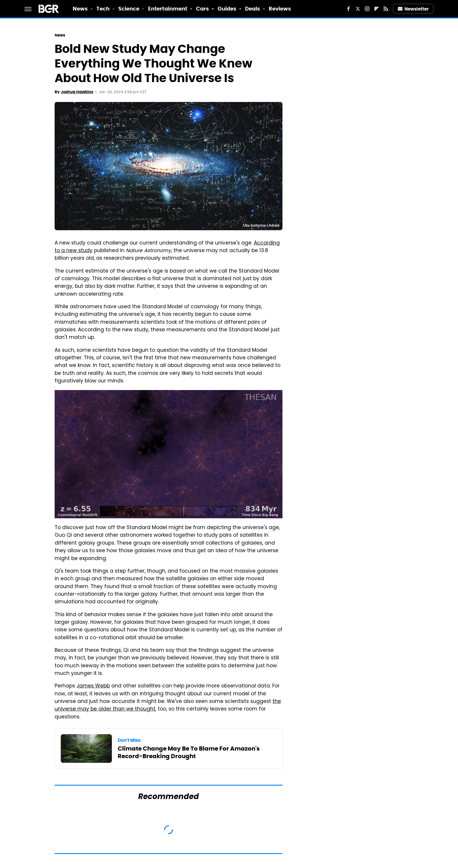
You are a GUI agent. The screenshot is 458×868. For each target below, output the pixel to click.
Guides (227, 9)
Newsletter (413, 9)
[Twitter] (358, 9)
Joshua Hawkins (77, 92)
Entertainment (168, 9)
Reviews (280, 9)
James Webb (93, 686)
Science (129, 9)
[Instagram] (367, 9)
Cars (202, 9)
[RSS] (386, 9)
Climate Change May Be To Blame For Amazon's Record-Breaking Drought (189, 752)
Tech (103, 9)
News (80, 9)
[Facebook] (348, 9)
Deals (253, 9)
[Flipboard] (377, 9)
